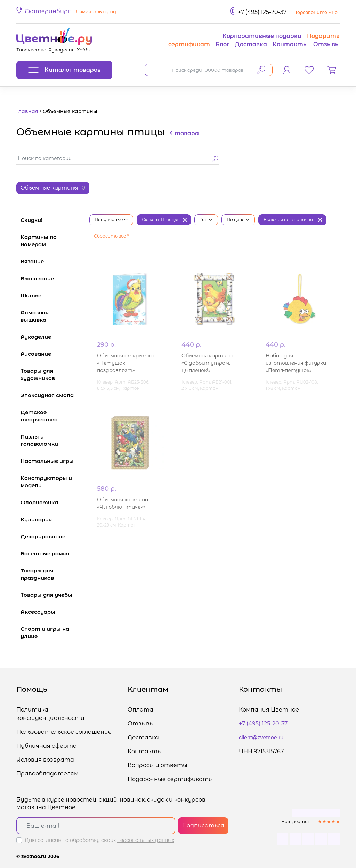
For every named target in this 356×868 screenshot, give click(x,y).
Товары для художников (51, 375)
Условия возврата (45, 760)
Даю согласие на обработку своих (99, 840)
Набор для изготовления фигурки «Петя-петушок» (296, 363)
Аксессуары (51, 612)
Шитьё (51, 295)
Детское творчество (51, 416)
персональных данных (146, 840)
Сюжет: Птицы (160, 220)
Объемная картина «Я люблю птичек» (123, 503)
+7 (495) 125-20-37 (262, 12)
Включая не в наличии (288, 220)
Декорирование (51, 536)
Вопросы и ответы (157, 765)
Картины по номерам (51, 241)
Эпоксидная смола (51, 395)
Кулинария (51, 519)
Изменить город (96, 12)
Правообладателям (47, 774)
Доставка (251, 44)
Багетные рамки (51, 553)
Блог (222, 44)
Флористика (51, 502)
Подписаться (203, 825)
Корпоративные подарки (262, 36)
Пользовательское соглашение (64, 732)
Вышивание (51, 278)
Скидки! (31, 220)
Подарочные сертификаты (170, 779)
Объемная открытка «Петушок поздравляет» (125, 363)
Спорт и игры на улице (51, 633)
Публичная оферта (47, 746)
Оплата (140, 710)
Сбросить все (112, 236)
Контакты (290, 44)
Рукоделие (51, 337)
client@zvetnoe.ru (261, 737)
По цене (238, 220)
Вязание (51, 261)
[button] (67, 12)
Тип (206, 220)
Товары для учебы (51, 595)
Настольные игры (51, 461)
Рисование (51, 354)
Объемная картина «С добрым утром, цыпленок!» (207, 363)
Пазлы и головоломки (51, 440)
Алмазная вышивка (51, 316)
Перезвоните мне (315, 12)
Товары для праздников (51, 574)
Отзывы (326, 44)
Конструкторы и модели (51, 482)
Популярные (111, 220)
